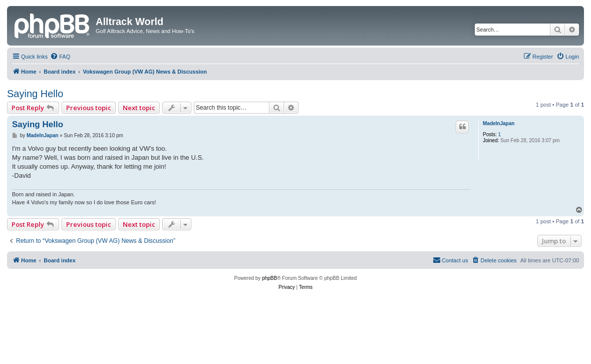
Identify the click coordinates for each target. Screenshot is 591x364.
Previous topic (89, 108)
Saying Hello (35, 94)
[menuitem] (60, 57)
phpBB (269, 278)
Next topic (139, 108)
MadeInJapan (499, 123)
